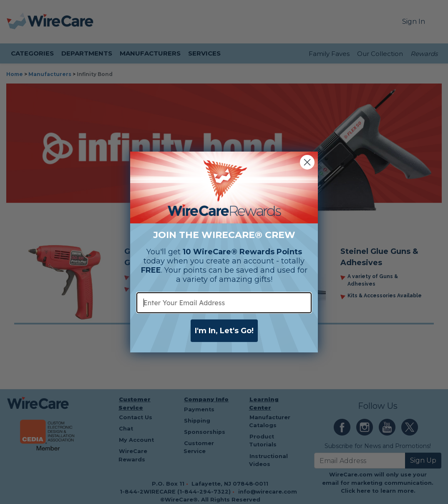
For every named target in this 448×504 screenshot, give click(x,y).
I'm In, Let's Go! (224, 331)
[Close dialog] (307, 162)
